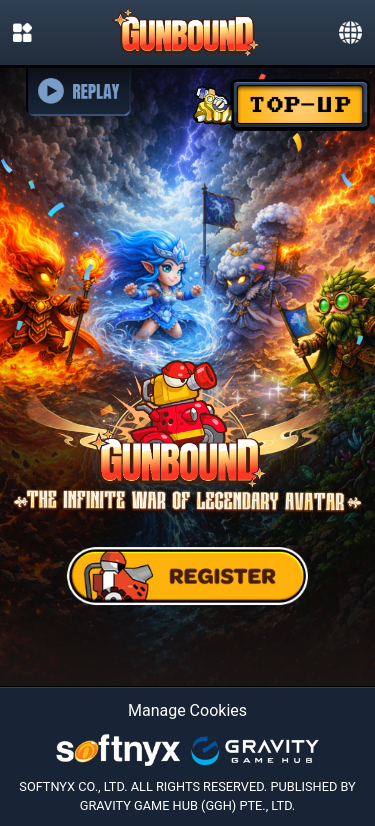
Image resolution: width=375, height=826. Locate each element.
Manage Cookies (187, 710)
